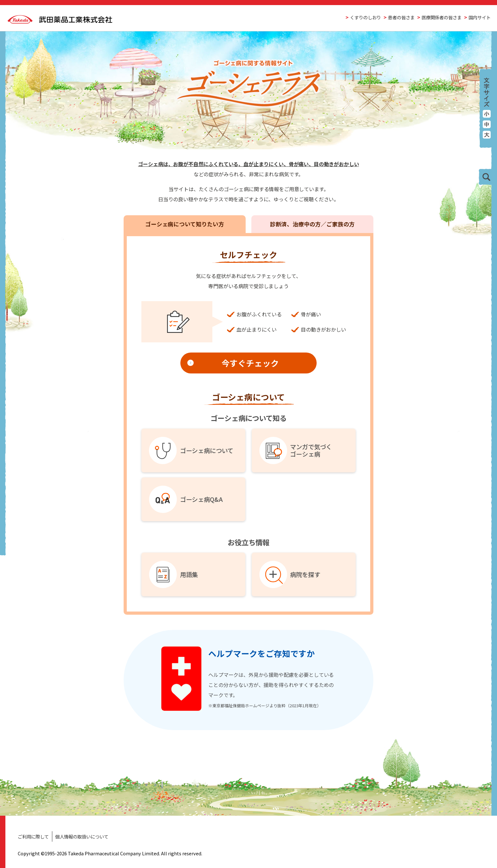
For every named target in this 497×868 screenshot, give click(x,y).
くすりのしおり (365, 17)
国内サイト (480, 17)
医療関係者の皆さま (442, 17)
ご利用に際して (33, 836)
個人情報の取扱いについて (82, 836)
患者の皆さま (401, 17)
